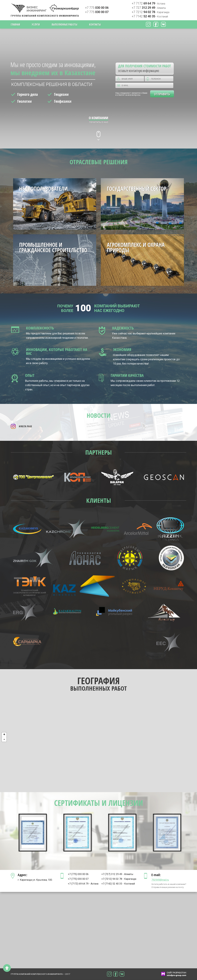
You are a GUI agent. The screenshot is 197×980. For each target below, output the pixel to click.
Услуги (36, 25)
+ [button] (4, 735)
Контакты (95, 25)
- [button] (4, 739)
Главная (15, 25)
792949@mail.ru (160, 880)
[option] (33, 833)
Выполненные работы (64, 25)
